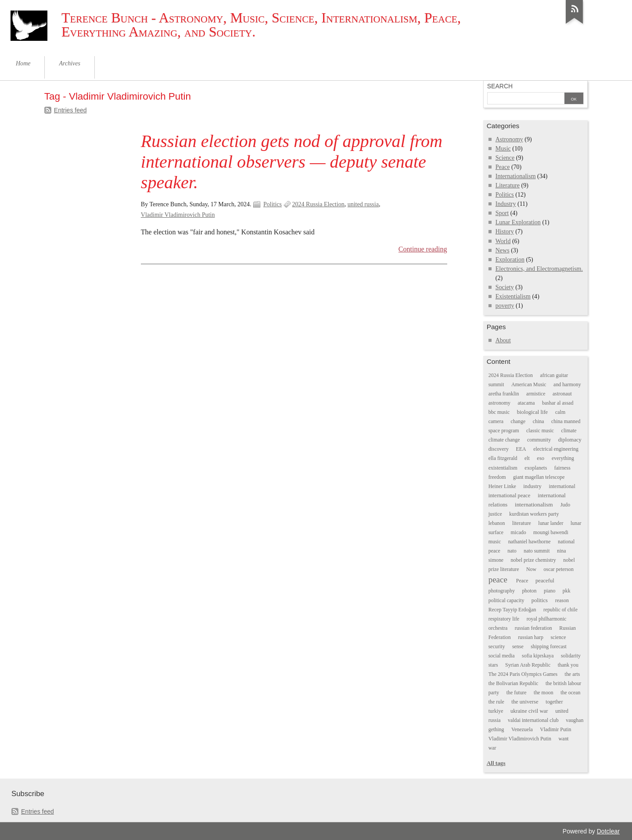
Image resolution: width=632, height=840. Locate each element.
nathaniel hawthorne (530, 542)
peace (498, 580)
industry (532, 486)
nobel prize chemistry (533, 560)
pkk (567, 591)
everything (563, 458)
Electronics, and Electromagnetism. (539, 269)
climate (569, 431)
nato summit (537, 551)
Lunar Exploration (518, 222)
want (564, 739)
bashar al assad (558, 403)
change (518, 421)
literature (522, 523)
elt (527, 458)
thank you (568, 665)
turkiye (496, 711)
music (495, 542)
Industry (506, 204)
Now (531, 569)
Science (505, 158)
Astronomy (509, 139)
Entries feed (70, 110)
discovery (499, 449)
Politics (273, 204)
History (505, 232)
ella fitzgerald (503, 458)
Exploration (510, 260)
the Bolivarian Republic (513, 683)
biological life (532, 412)
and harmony (567, 384)
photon (529, 591)
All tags (496, 763)
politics (540, 600)
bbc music (499, 412)
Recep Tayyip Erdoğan (512, 610)
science (558, 637)
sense (518, 646)
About (503, 340)
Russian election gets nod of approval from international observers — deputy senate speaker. (292, 162)
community (539, 440)
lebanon (497, 523)
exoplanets (536, 468)
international (562, 486)
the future (517, 693)
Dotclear (608, 831)
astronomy (499, 403)
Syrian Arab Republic (528, 665)
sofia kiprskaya (538, 656)
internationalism (534, 504)
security (497, 646)
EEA (521, 449)
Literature (508, 185)
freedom (497, 477)
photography (502, 591)
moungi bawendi (551, 532)
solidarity (571, 656)
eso (540, 458)
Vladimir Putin (555, 729)
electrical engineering (556, 449)
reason (562, 600)
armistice (536, 394)
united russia (363, 204)
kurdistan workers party (534, 514)
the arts (573, 674)
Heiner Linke (502, 486)
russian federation (533, 628)
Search (500, 86)
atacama (526, 403)
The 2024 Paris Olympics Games (523, 674)
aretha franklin (504, 394)
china (539, 421)
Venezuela (522, 729)
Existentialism (513, 296)
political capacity (506, 600)
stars (493, 665)
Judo (566, 505)
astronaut (562, 394)
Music (503, 149)
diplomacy (570, 440)
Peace (503, 167)
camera (496, 421)
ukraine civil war (529, 711)
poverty (505, 306)
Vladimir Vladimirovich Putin (178, 215)
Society (505, 287)
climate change (504, 440)
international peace (510, 495)
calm (560, 412)
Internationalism (516, 176)
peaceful (545, 581)
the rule (496, 702)
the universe (525, 702)
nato (512, 551)
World (503, 241)
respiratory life (504, 619)
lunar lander (551, 523)
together (554, 702)
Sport (502, 213)
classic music (540, 431)
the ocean (570, 693)
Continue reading (423, 249)
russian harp (531, 637)
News (503, 250)
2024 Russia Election (318, 204)
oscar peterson (559, 569)
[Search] (526, 99)
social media (502, 656)
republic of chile (560, 610)
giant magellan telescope (539, 477)
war (492, 748)
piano (549, 591)
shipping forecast (549, 646)
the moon (544, 693)
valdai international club (533, 720)
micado (519, 532)
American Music (529, 384)
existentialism (503, 468)
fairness (562, 468)
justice (495, 514)
